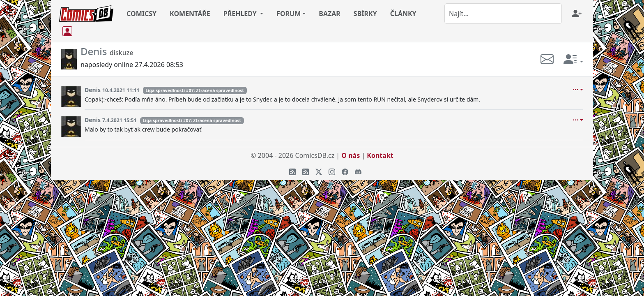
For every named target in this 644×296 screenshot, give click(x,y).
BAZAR (330, 14)
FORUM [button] (289, 14)
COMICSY (141, 14)
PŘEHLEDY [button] (241, 14)
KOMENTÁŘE (190, 14)
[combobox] (503, 14)
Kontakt (380, 155)
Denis (93, 90)
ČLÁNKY (403, 14)
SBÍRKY (365, 14)
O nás (351, 155)
